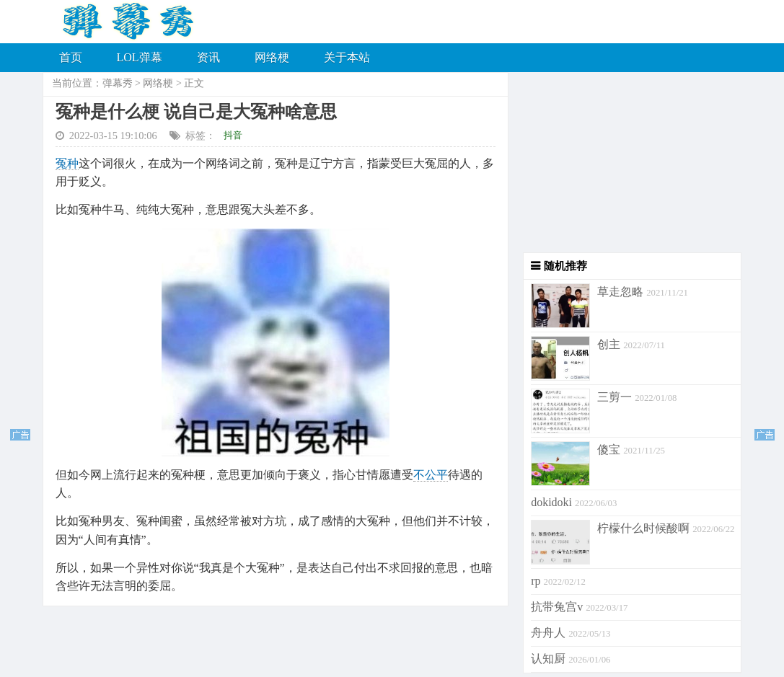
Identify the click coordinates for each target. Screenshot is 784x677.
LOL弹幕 (140, 57)
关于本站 (347, 57)
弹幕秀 (118, 83)
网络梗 (272, 57)
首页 (71, 57)
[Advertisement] (625, 162)
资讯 (208, 57)
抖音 (233, 135)
